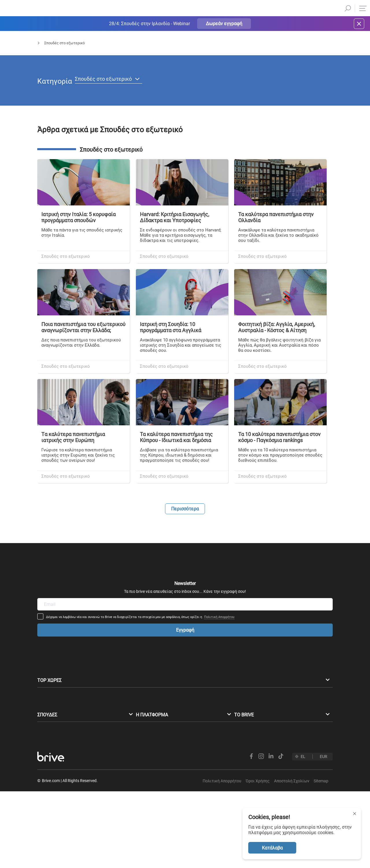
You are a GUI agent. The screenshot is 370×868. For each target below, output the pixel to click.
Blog (63, 48)
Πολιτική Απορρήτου (258, 596)
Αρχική (43, 48)
